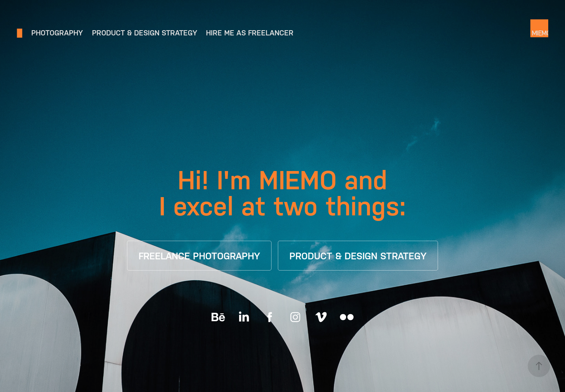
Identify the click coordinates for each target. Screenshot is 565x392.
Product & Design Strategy (145, 33)
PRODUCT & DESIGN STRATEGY (358, 256)
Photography (57, 33)
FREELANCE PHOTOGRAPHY (199, 256)
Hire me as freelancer (250, 33)
